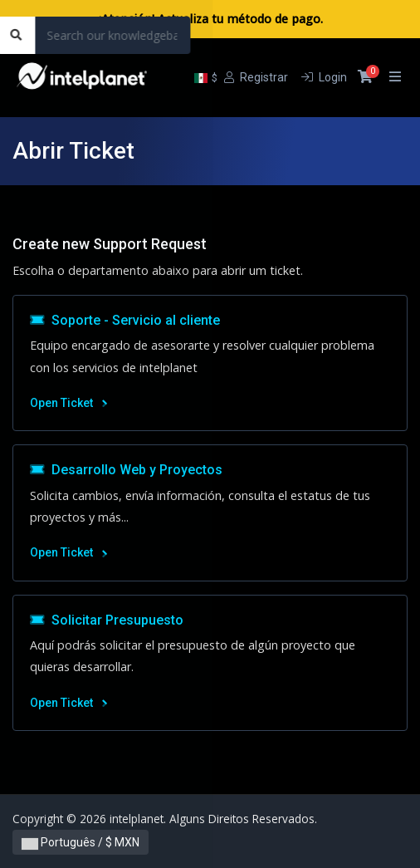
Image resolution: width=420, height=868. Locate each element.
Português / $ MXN (81, 842)
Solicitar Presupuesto (107, 620)
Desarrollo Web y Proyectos (126, 470)
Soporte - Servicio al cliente (125, 320)
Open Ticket (68, 403)
